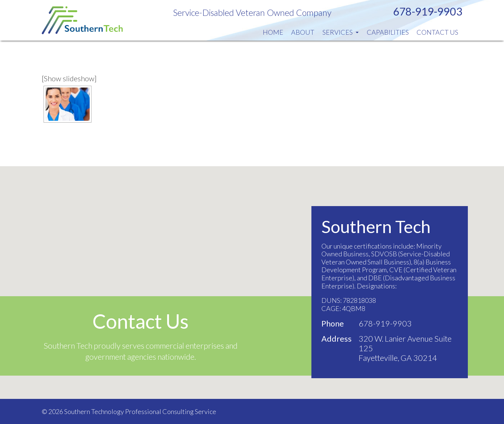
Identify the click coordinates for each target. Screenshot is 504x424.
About (303, 32)
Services (341, 32)
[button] (252, 276)
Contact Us (437, 32)
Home (273, 32)
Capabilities (388, 32)
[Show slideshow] (69, 78)
